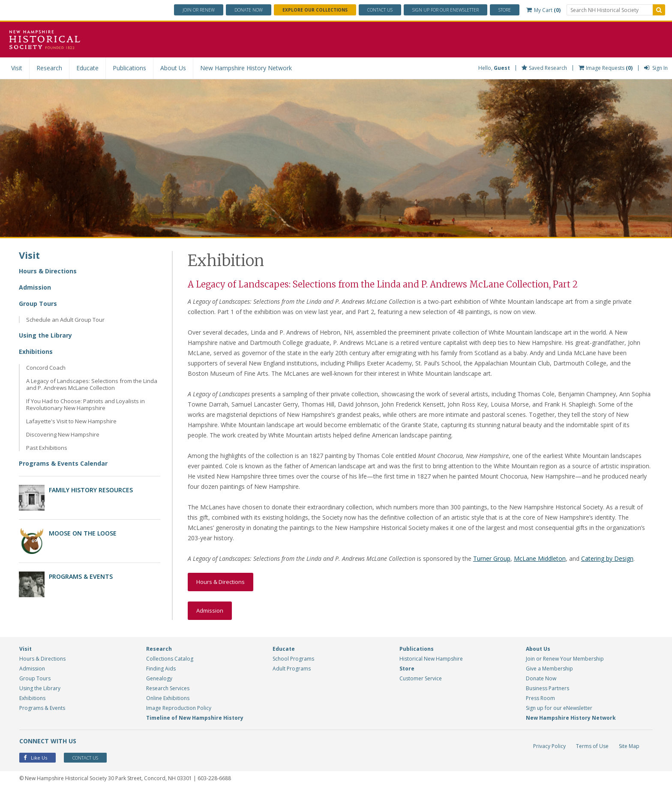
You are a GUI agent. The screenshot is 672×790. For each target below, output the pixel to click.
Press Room (540, 698)
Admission (35, 287)
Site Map (629, 746)
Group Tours (38, 304)
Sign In (656, 68)
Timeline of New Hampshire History (195, 718)
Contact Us (380, 10)
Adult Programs (292, 669)
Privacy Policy (549, 746)
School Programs (293, 659)
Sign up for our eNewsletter (559, 708)
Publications (129, 68)
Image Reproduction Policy (179, 708)
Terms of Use (592, 746)
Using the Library (45, 335)
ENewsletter (445, 10)
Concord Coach (46, 368)
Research (49, 68)
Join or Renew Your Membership (565, 659)
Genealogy (159, 678)
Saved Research (544, 68)
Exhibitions (36, 352)
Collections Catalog (170, 659)
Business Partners (547, 688)
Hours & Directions (48, 271)
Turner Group (492, 558)
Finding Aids (161, 669)
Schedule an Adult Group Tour (65, 320)
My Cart (543, 10)
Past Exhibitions (47, 448)
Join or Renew (199, 10)
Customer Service (421, 678)
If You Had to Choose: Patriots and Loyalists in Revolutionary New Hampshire (85, 404)
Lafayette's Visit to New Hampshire (71, 421)
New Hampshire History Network (246, 68)
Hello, (494, 68)
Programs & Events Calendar (63, 463)
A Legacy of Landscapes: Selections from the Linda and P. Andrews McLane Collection (92, 384)
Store (505, 10)
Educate (87, 68)
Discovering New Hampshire (63, 434)
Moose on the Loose (83, 533)
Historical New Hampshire (431, 659)
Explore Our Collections (315, 10)
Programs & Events (81, 576)
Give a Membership (549, 669)
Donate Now (541, 678)
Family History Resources (91, 490)
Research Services (168, 688)
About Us (173, 68)
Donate (249, 10)
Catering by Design (607, 558)
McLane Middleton (540, 558)
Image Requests (606, 68)
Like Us (35, 758)
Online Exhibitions (168, 698)
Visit (17, 68)
